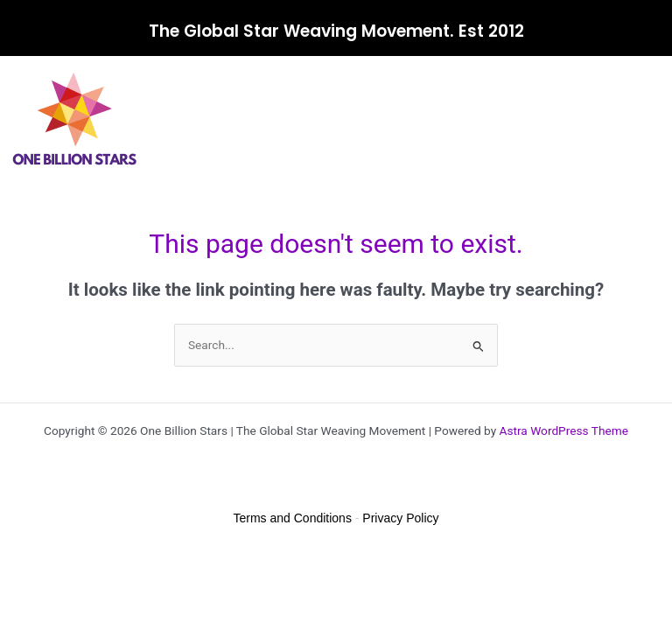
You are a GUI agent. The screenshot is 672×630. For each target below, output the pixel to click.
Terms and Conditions (293, 518)
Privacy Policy (400, 518)
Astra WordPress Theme (564, 430)
